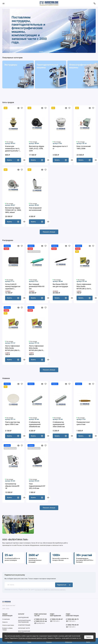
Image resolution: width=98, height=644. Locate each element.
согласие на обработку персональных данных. (50, 590)
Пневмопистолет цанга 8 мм (83, 424)
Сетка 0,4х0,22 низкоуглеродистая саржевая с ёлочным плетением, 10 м (13, 287)
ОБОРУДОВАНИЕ (23, 618)
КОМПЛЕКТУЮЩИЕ (24, 626)
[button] (6, 31)
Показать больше (49, 232)
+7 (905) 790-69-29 (72, 626)
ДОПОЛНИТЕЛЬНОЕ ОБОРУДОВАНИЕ (24, 622)
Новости (5, 623)
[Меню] (3, 3)
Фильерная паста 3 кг (60, 147)
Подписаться (64, 585)
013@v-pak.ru (72, 627)
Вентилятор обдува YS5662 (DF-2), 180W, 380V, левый (13, 210)
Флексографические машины (79, 66)
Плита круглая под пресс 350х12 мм (12, 424)
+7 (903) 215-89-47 (56, 620)
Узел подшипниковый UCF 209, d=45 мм (37, 487)
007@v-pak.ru (56, 622)
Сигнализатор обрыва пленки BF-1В (12, 487)
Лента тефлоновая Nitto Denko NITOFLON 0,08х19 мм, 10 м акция (36, 348)
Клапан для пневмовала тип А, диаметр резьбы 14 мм (13, 149)
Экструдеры (11, 65)
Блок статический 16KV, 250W (84, 147)
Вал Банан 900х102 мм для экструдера (60, 286)
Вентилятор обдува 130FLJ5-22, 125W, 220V (37, 149)
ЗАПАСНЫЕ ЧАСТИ (24, 629)
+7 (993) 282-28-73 (72, 620)
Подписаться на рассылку (15, 576)
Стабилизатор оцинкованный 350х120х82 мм (59, 425)
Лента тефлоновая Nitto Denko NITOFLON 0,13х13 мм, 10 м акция (84, 287)
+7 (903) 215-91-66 (40, 622)
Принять (89, 637)
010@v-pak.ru (72, 622)
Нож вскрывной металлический (35, 209)
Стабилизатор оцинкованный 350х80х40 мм (35, 425)
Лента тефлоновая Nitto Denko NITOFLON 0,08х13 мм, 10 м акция (12, 348)
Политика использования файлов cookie (33, 638)
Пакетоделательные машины (47, 66)
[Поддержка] (95, 3)
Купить (13, 160)
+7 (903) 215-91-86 (40, 620)
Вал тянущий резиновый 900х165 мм (37, 287)
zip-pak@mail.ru (41, 624)
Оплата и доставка (8, 626)
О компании (6, 620)
